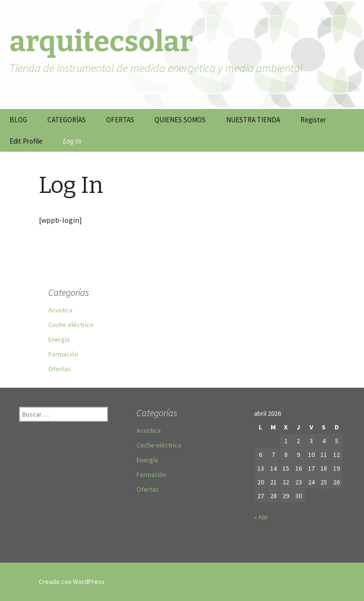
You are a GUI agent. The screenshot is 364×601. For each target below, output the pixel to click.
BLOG (18, 120)
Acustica (60, 310)
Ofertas (59, 369)
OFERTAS (120, 120)
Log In (72, 141)
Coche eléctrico (71, 325)
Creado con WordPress (72, 582)
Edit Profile (26, 141)
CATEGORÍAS (67, 120)
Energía (59, 339)
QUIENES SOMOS (180, 120)
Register (313, 120)
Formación (63, 354)
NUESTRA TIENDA (253, 120)
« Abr (261, 517)
